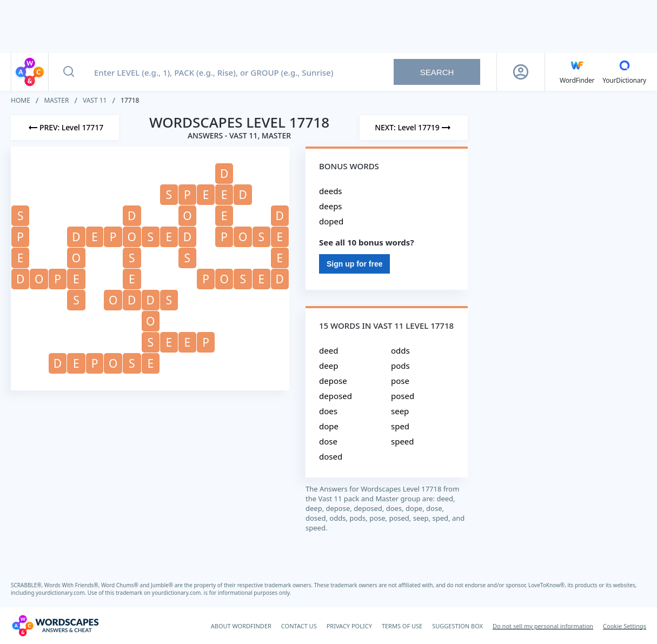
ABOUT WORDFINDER (241, 626)
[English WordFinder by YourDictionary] (577, 72)
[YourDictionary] (624, 72)
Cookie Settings (625, 626)
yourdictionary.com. (62, 593)
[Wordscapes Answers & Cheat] (55, 626)
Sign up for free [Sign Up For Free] (354, 264)
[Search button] (69, 72)
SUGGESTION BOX (457, 626)
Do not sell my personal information (543, 626)
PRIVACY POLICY (349, 626)
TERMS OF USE (402, 626)
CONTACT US (299, 626)
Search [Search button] (437, 72)
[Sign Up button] (521, 72)
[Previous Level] (65, 128)
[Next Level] (414, 128)
